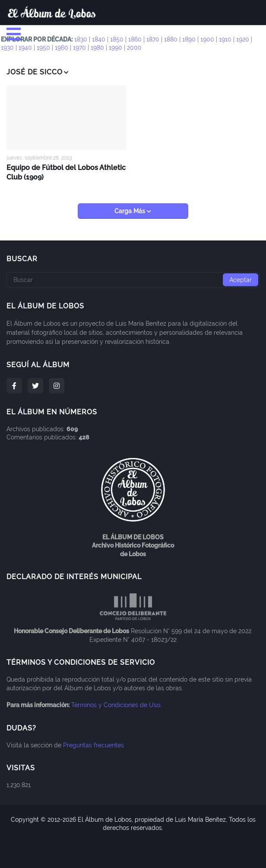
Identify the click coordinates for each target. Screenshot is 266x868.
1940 (25, 48)
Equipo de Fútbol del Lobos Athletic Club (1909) (66, 172)
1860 (135, 39)
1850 (117, 39)
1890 (189, 39)
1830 (81, 39)
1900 (207, 39)
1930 (7, 48)
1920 (243, 39)
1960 (62, 48)
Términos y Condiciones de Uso (116, 705)
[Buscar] (133, 279)
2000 (134, 48)
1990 (116, 48)
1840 (99, 39)
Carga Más (131, 211)
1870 (153, 39)
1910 (225, 39)
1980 (97, 48)
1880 (171, 39)
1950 (43, 48)
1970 (79, 48)
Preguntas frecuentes (93, 745)
